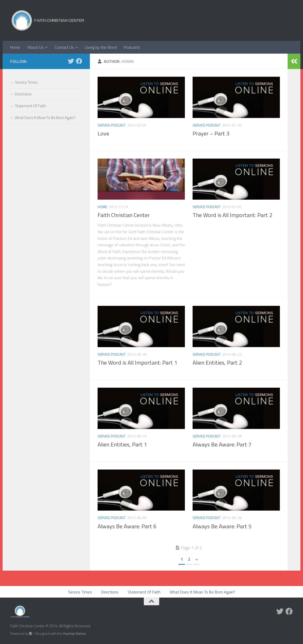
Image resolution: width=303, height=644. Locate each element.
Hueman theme (74, 633)
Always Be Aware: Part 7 (222, 444)
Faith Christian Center (124, 215)
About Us (36, 47)
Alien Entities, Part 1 (122, 444)
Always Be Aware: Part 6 (127, 526)
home (102, 207)
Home (15, 47)
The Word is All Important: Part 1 (137, 363)
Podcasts (132, 47)
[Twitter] (71, 61)
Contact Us (64, 47)
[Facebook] (79, 61)
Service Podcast (112, 125)
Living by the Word (101, 47)
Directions (23, 94)
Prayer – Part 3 (211, 133)
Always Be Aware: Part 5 (222, 526)
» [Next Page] (197, 559)
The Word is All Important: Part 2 (232, 215)
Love (103, 133)
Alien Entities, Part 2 (217, 363)
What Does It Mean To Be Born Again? (45, 118)
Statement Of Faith (30, 106)
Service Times (26, 82)
